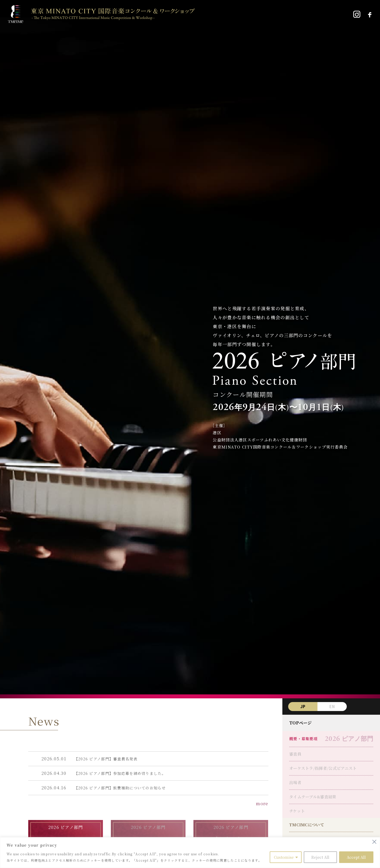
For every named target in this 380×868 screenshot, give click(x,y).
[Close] (374, 842)
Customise (284, 857)
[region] (190, 853)
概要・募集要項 (303, 739)
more (262, 803)
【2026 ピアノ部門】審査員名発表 (106, 759)
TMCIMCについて (307, 825)
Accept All (356, 857)
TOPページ (301, 723)
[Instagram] (357, 14)
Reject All (320, 857)
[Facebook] (369, 14)
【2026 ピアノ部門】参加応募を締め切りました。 (120, 773)
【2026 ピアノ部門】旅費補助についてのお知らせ (120, 788)
